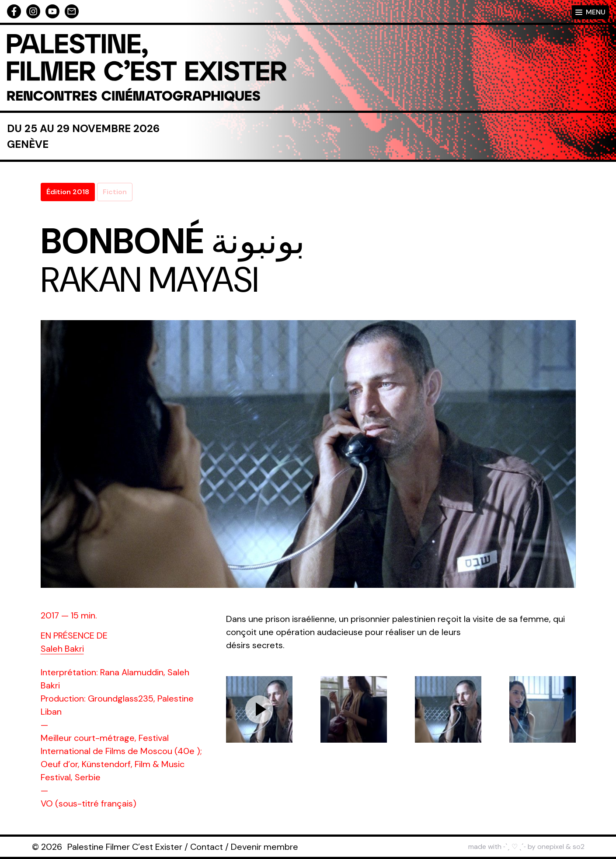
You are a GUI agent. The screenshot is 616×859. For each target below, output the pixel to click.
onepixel (551, 847)
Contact (207, 847)
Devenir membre (264, 847)
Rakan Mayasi (150, 280)
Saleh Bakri (62, 649)
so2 (579, 847)
